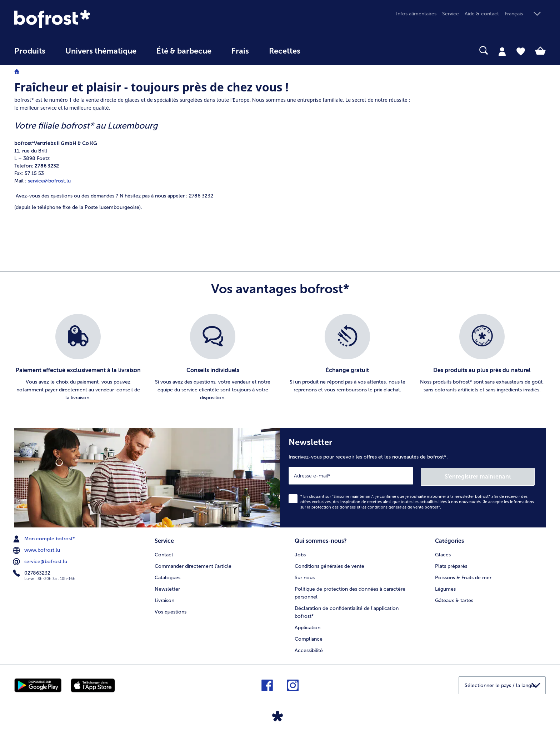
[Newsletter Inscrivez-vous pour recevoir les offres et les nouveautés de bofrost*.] (413, 477)
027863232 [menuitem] (32, 572)
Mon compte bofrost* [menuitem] (45, 538)
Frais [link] (240, 51)
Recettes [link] (285, 51)
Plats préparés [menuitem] (451, 564)
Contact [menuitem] (164, 553)
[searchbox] (325, 51)
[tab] (502, 51)
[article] (213, 164)
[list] (280, 358)
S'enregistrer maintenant (492, 475)
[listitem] (78, 358)
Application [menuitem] (307, 626)
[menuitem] (30, 54)
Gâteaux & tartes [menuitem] (454, 599)
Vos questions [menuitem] (171, 610)
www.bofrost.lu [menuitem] (37, 549)
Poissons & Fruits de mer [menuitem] (463, 576)
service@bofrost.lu (49, 181)
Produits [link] (30, 51)
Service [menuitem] (451, 14)
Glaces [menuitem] (443, 553)
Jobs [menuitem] (300, 553)
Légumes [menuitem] (445, 587)
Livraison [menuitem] (164, 599)
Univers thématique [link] (101, 51)
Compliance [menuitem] (309, 637)
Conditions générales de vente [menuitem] (329, 564)
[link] (94, 19)
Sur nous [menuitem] (305, 576)
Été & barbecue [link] (184, 51)
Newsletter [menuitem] (167, 587)
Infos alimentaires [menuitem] (416, 14)
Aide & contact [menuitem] (482, 14)
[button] (525, 14)
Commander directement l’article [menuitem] (193, 564)
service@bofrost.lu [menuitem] (41, 561)
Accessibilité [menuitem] (309, 649)
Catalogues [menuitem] (167, 576)
